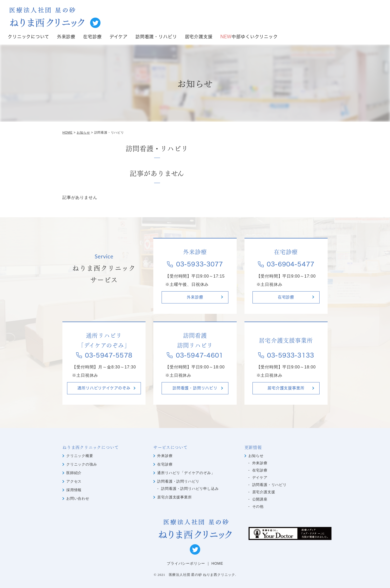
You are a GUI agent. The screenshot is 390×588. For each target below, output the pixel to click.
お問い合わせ (78, 498)
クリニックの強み (82, 464)
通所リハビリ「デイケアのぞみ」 (186, 473)
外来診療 (66, 37)
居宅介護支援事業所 (286, 388)
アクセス (74, 481)
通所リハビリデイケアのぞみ (104, 388)
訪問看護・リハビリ (156, 37)
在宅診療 (92, 37)
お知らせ (256, 456)
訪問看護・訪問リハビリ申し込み (190, 489)
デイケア (119, 37)
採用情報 (74, 490)
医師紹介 (74, 473)
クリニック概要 (80, 456)
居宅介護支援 (199, 37)
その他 (258, 506)
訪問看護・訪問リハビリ (195, 388)
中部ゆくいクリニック (249, 37)
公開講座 (260, 499)
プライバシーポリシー (186, 563)
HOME (217, 563)
